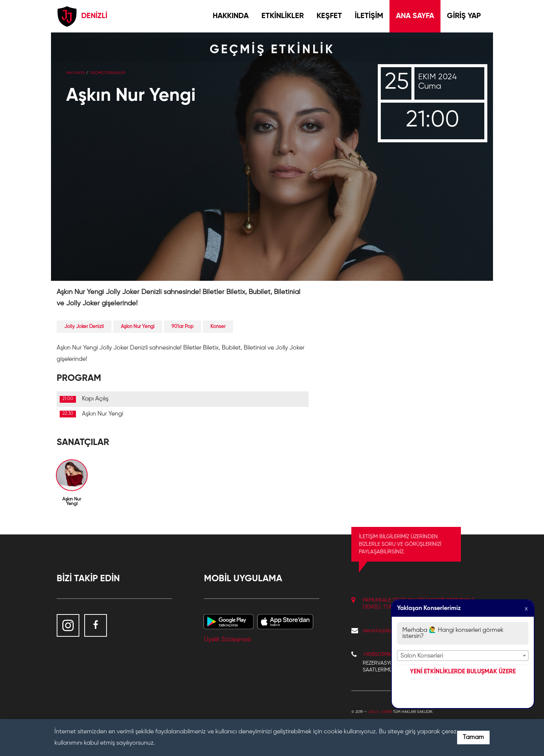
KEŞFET (329, 16)
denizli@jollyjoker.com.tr (390, 631)
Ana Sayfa (76, 73)
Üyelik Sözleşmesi (228, 640)
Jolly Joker (380, 712)
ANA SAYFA (415, 16)
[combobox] (463, 656)
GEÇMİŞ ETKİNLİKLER (107, 73)
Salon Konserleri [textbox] (422, 656)
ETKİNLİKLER (283, 16)
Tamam (473, 738)
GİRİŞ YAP (464, 16)
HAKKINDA (231, 16)
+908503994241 (381, 654)
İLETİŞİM (369, 16)
